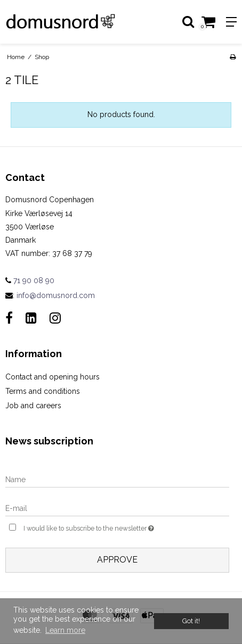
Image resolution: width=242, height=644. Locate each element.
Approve (117, 560)
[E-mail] (117, 508)
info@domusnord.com (56, 295)
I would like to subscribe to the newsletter (102, 527)
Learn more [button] (65, 630)
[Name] (117, 479)
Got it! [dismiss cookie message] (191, 621)
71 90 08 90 (30, 280)
